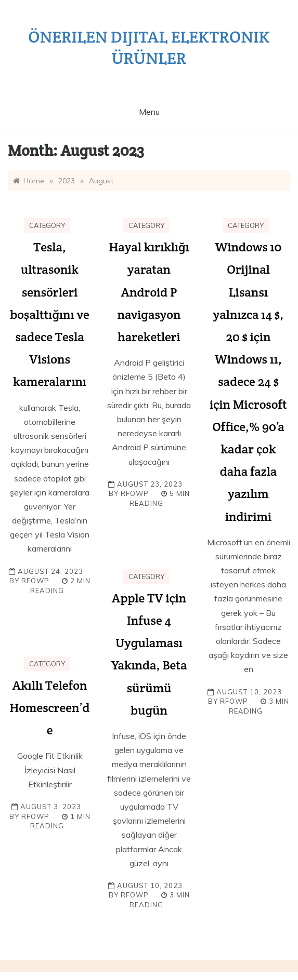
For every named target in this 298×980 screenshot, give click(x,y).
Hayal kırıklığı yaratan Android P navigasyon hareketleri (149, 292)
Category (47, 225)
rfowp (35, 581)
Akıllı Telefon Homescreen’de (49, 708)
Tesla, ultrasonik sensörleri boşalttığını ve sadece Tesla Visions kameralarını (49, 314)
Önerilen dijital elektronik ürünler (149, 47)
